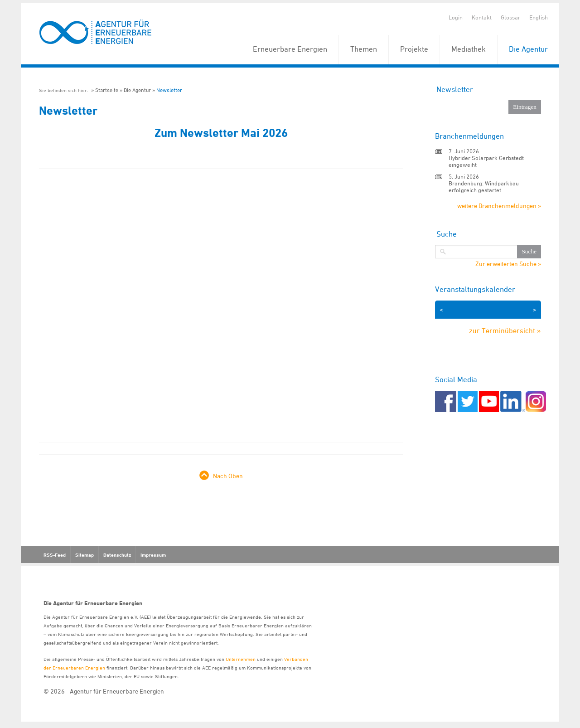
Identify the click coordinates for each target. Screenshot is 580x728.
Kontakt (482, 17)
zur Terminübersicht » (505, 330)
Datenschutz (117, 555)
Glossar (510, 17)
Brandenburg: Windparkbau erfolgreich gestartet (484, 187)
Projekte (414, 49)
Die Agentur (528, 49)
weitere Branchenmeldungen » (499, 206)
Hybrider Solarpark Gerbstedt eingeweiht (486, 161)
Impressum (153, 555)
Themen (364, 49)
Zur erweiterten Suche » (508, 264)
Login (456, 17)
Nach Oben (228, 476)
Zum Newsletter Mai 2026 (221, 133)
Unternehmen (241, 659)
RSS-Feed (55, 555)
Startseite (107, 90)
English (539, 17)
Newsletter (169, 90)
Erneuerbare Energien (290, 49)
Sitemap (85, 555)
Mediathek (469, 49)
